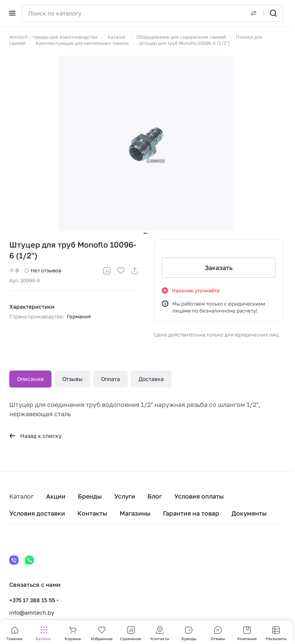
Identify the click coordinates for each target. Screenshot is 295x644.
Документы (249, 513)
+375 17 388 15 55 (32, 600)
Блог (155, 496)
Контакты (92, 513)
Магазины (135, 513)
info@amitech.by (32, 612)
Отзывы (72, 379)
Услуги (125, 496)
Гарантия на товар (191, 513)
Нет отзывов (43, 270)
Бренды (90, 496)
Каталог (21, 496)
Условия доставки (37, 513)
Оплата (111, 379)
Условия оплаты (199, 496)
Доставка (151, 379)
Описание (30, 379)
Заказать (219, 268)
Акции (56, 496)
